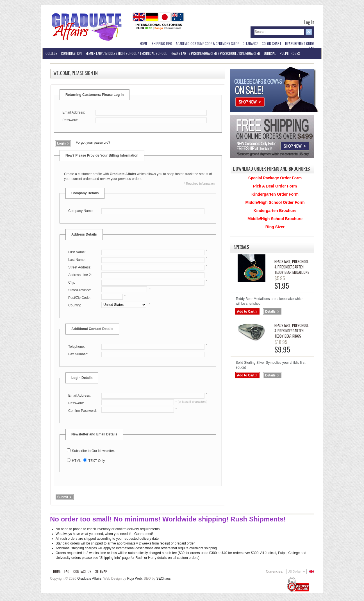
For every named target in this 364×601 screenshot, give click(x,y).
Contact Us (82, 571)
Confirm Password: (82, 411)
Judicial (270, 53)
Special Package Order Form (275, 178)
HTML (77, 461)
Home (57, 571)
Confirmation (71, 53)
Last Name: (77, 260)
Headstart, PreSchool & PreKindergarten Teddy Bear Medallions (292, 267)
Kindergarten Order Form (275, 194)
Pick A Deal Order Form (275, 186)
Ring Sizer (275, 227)
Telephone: (77, 347)
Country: (75, 305)
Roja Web (135, 579)
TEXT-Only (97, 461)
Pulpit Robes (290, 53)
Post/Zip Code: (79, 298)
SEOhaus (163, 579)
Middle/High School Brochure (275, 219)
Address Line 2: (80, 275)
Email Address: (74, 112)
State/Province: (80, 290)
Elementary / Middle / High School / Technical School (126, 53)
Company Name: (81, 211)
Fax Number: (78, 354)
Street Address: (80, 267)
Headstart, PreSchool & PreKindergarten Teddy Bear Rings (292, 331)
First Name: (77, 252)
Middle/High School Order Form (275, 202)
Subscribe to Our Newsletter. (93, 451)
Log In (309, 22)
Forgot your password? (93, 143)
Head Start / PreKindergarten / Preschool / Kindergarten (215, 53)
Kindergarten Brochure (275, 211)
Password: (70, 120)
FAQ (67, 571)
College (51, 53)
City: (72, 283)
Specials (241, 247)
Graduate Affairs (89, 579)
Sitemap (101, 571)
